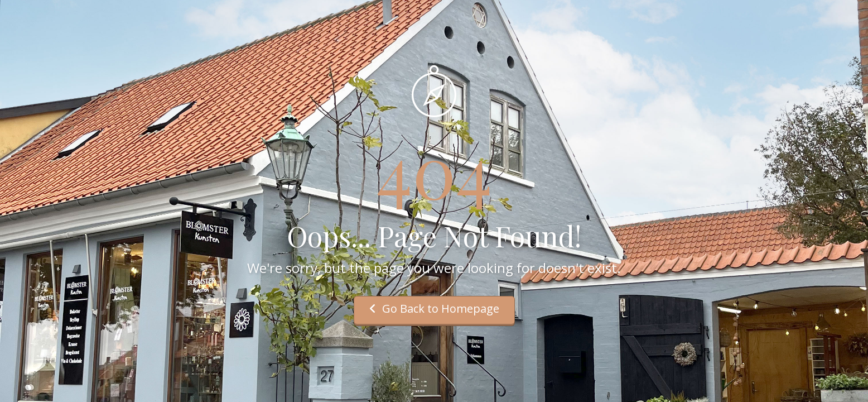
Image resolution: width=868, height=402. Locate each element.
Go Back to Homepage (434, 308)
